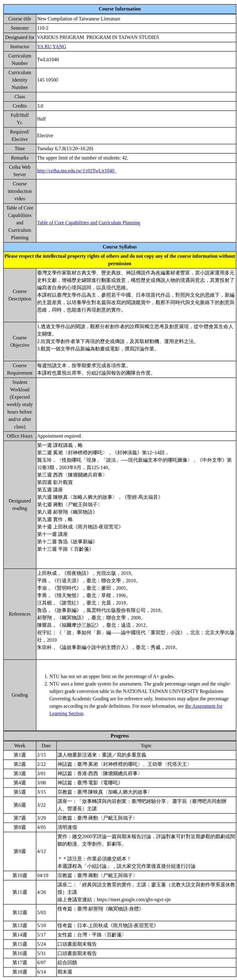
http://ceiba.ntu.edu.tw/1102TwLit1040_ (77, 171)
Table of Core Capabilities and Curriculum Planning (89, 223)
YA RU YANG (52, 47)
